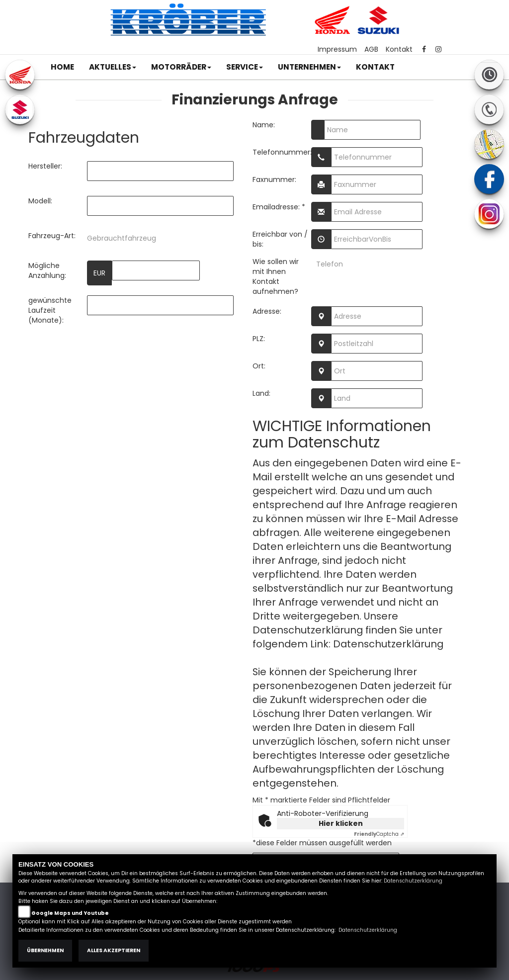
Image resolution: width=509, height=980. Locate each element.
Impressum (337, 49)
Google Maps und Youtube (70, 913)
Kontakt (399, 49)
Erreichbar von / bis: (280, 239)
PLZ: (259, 339)
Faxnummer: (274, 179)
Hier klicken (341, 823)
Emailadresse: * (279, 207)
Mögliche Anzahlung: (47, 270)
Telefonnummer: (282, 152)
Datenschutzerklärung (388, 644)
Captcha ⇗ (379, 834)
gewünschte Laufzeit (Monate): (50, 310)
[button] (113, 67)
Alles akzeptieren (114, 950)
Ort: (259, 366)
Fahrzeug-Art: (52, 236)
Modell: (40, 201)
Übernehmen (45, 950)
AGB (371, 49)
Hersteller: (45, 166)
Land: (261, 393)
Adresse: (267, 311)
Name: (264, 125)
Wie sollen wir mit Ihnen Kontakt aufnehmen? (276, 276)
